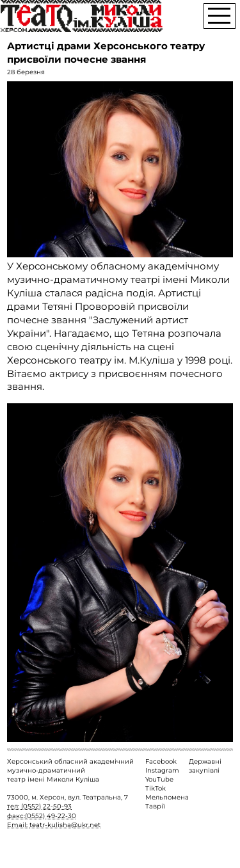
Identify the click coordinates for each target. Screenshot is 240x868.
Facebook (161, 761)
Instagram (162, 770)
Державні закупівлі (205, 766)
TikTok (156, 788)
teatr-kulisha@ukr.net (65, 825)
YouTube (159, 779)
